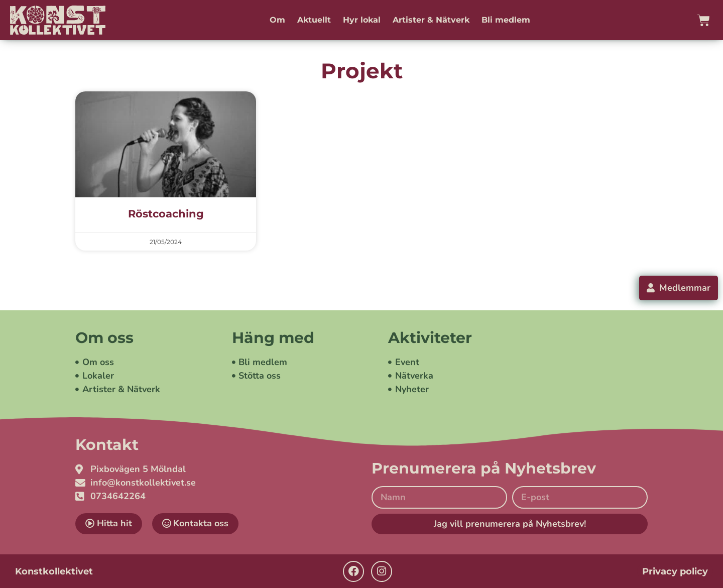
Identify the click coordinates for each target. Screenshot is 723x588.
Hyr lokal (362, 20)
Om (277, 20)
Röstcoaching (166, 214)
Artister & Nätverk (431, 20)
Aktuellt (314, 20)
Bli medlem (506, 20)
